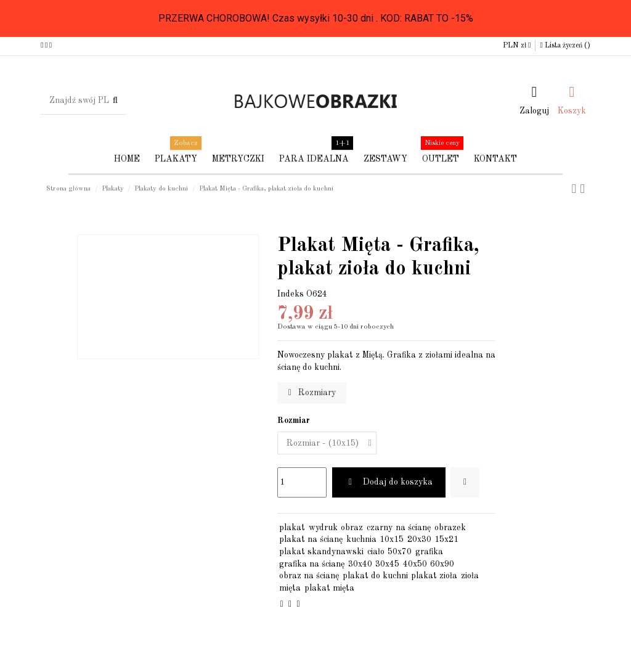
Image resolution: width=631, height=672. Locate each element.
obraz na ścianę (309, 576)
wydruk (323, 528)
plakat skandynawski (321, 552)
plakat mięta (329, 588)
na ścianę (413, 528)
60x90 (442, 564)
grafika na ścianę (312, 564)
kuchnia (361, 539)
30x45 (387, 564)
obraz (352, 528)
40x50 (415, 564)
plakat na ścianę (311, 539)
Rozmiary (312, 393)
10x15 (392, 539)
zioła (470, 576)
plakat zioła (434, 576)
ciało (376, 552)
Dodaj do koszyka (389, 482)
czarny (380, 528)
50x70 (400, 552)
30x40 (360, 564)
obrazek (450, 528)
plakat (292, 528)
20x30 (419, 539)
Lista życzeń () (565, 46)
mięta (290, 588)
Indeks (291, 294)
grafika (429, 552)
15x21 (446, 539)
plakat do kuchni (375, 576)
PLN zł (517, 46)
